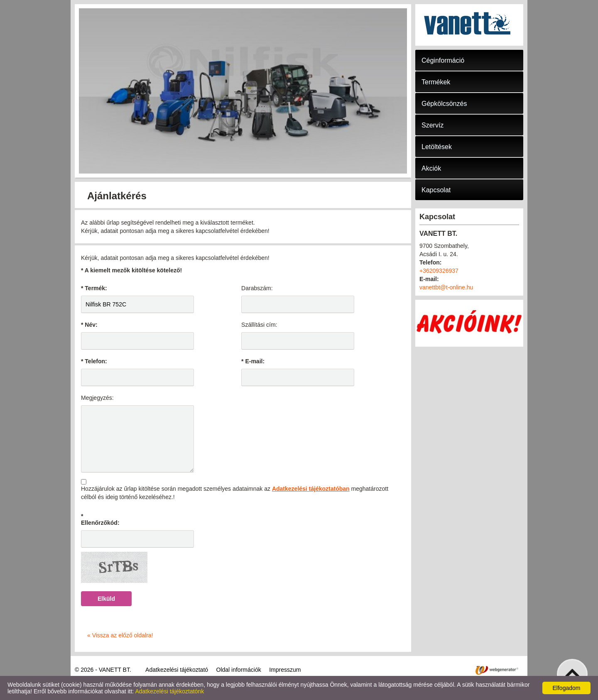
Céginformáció (443, 60)
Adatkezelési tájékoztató (177, 670)
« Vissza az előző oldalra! (120, 635)
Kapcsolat (436, 190)
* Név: (89, 325)
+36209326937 (439, 271)
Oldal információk (239, 670)
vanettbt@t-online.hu (446, 287)
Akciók (431, 168)
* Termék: (94, 288)
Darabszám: (257, 288)
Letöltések (437, 147)
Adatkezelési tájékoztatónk (169, 691)
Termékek (436, 82)
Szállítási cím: (259, 325)
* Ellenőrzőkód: (100, 519)
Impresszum (285, 670)
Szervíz (433, 125)
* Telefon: (94, 361)
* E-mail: (253, 361)
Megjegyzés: (97, 398)
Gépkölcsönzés (444, 104)
